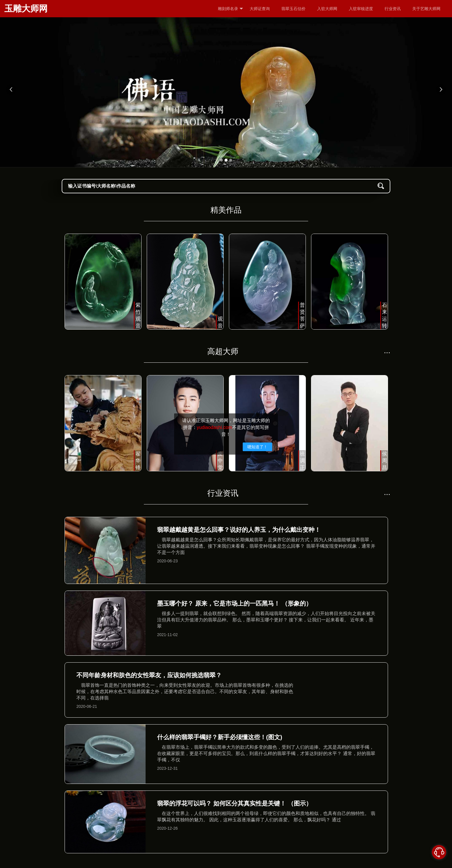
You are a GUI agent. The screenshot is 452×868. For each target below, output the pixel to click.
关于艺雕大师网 (426, 9)
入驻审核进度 (361, 9)
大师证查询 (260, 9)
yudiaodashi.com (215, 427)
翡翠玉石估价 (293, 9)
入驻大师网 (327, 9)
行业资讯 (393, 9)
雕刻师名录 (230, 9)
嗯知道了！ (257, 447)
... (387, 351)
